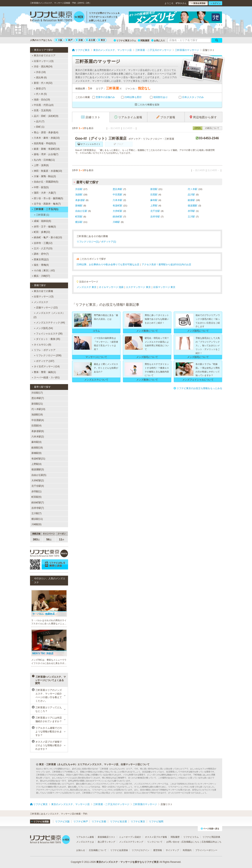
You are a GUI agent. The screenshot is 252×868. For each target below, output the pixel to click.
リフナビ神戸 (81, 822)
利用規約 (187, 850)
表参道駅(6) (38, 431)
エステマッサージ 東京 (138, 287)
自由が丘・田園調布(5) (45, 182)
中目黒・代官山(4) (43, 105)
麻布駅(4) (37, 442)
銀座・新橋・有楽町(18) (46, 149)
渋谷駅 (79, 189)
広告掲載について (98, 850)
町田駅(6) (37, 497)
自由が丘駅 (81, 211)
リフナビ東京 (138, 822)
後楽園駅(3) (38, 469)
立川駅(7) (37, 513)
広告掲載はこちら (191, 842)
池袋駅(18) (37, 415)
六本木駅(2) (38, 437)
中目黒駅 (117, 195)
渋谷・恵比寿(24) (42, 67)
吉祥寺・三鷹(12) (42, 243)
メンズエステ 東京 (87, 287)
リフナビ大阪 (62, 822)
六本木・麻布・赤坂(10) (46, 138)
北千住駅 (155, 211)
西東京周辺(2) (40, 259)
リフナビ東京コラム (125, 40)
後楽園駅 (193, 206)
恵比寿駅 (117, 189)
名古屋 (91, 40)
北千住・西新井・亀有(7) (46, 204)
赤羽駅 (191, 211)
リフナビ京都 (99, 822)
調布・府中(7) (40, 254)
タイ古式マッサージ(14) (46, 366)
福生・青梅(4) (40, 265)
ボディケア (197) (44, 361)
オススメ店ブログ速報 (156, 837)
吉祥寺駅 (155, 217)
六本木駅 (117, 200)
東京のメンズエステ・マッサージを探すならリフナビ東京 (128, 862)
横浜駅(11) (37, 519)
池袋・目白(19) (41, 100)
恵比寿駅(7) (38, 398)
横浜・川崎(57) (41, 276)
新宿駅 (154, 189)
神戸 (69, 40)
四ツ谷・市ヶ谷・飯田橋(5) (47, 198)
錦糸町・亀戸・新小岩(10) (47, 237)
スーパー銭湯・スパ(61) (46, 377)
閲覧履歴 (144, 40)
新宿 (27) (40, 89)
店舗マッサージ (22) (46, 308)
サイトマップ (172, 850)
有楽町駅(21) (38, 459)
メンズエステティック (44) (49, 323)
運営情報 (158, 850)
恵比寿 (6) (40, 78)
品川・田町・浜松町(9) (45, 116)
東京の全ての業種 (42, 291)
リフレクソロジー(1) (88, 242)
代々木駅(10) (38, 409)
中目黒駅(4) (38, 420)
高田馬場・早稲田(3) (44, 143)
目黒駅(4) (37, 426)
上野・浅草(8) (40, 165)
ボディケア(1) (109, 242)
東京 (102, 40)
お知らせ (81, 850)
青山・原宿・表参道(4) (45, 132)
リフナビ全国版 (40, 822)
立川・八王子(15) (42, 248)
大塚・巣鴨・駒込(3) (44, 176)
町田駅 (79, 217)
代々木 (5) (40, 94)
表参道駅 (80, 200)
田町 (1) (39, 127)
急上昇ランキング (106, 842)
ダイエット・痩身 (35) (47, 339)
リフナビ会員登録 (119, 850)
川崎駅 (116, 222)
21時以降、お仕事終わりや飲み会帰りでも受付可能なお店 (108, 264)
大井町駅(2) (38, 480)
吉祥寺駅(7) (38, 508)
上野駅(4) (37, 464)
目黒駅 (154, 195)
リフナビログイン (141, 850)
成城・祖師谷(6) (41, 221)
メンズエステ (40, 302)
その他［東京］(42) (43, 270)
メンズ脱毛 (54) (43, 328)
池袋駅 (79, 195)
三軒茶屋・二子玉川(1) (45, 209)
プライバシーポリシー (206, 850)
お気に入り (158, 40)
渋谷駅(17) (37, 393)
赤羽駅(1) (37, 492)
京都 (79, 40)
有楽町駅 (117, 206)
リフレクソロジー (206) (48, 355)
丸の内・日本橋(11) (43, 160)
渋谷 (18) (40, 72)
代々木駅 (193, 189)
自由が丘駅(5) (39, 475)
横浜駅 (79, 222)
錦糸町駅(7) (38, 503)
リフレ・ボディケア (44, 350)
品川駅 (191, 195)
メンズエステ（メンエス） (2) (49, 315)
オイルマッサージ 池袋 (111, 287)
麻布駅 (154, 200)
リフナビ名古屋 (118, 822)
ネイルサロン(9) (41, 345)
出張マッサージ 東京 (164, 287)
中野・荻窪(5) (40, 187)
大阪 (59, 40)
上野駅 (154, 206)
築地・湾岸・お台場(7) (45, 154)
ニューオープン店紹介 (130, 837)
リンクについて (155, 842)
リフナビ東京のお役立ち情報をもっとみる (198, 388)
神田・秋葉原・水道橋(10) (47, 171)
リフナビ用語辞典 (211, 837)
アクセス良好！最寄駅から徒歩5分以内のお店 (166, 264)
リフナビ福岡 (156, 822)
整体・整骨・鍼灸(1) (44, 372)
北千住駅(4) (38, 486)
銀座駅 (191, 200)
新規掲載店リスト (106, 837)
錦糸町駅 (117, 217)
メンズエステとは (85, 842)
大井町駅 (117, 211)
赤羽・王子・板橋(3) (44, 227)
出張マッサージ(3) (43, 61)
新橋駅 (79, 206)
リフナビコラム (191, 837)
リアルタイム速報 (85, 837)
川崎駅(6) (37, 524)
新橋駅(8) (37, 453)
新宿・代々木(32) (42, 83)
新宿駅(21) (37, 404)
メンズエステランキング (131, 842)
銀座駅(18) (37, 448)
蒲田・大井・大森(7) (44, 193)
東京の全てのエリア (43, 56)
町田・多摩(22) (41, 232)
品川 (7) (39, 121)
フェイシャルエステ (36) (48, 334)
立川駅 (191, 217)
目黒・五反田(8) (41, 110)
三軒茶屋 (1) (41, 215)
